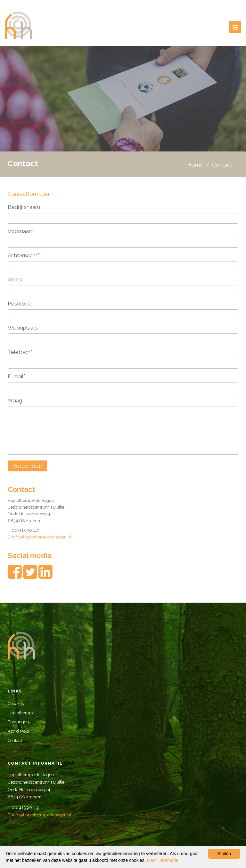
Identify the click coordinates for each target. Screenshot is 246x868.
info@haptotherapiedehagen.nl (42, 537)
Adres (15, 279)
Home (195, 165)
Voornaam (21, 231)
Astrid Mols (18, 731)
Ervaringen (18, 722)
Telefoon (20, 352)
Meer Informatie (163, 860)
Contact (15, 740)
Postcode (20, 304)
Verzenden (27, 466)
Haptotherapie (21, 713)
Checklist (16, 704)
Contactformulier (29, 194)
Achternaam (24, 255)
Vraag (15, 400)
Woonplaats (23, 328)
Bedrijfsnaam (24, 207)
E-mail (17, 376)
